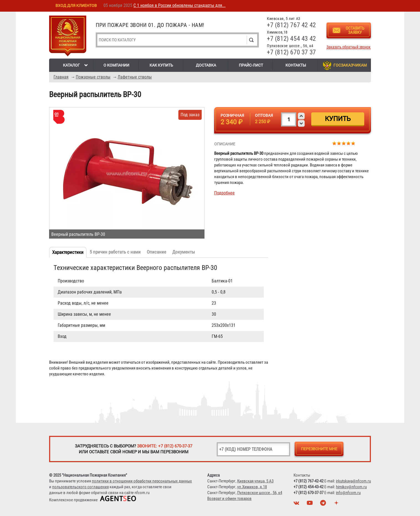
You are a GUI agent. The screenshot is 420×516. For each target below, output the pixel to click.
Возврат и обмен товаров (229, 499)
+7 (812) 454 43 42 (291, 39)
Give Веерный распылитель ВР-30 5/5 (353, 143)
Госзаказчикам (350, 65)
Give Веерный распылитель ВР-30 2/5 (339, 143)
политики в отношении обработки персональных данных (142, 481)
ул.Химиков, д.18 (252, 487)
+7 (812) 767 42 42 (291, 25)
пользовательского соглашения (80, 487)
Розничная (232, 115)
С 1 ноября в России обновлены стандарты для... (179, 5)
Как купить (161, 65)
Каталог (71, 65)
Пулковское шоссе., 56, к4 (260, 493)
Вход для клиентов (76, 6)
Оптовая (264, 115)
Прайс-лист (251, 65)
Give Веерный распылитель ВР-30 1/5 (334, 143)
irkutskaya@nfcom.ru (353, 481)
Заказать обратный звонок (349, 47)
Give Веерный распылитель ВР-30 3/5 (344, 143)
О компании (116, 65)
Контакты (296, 65)
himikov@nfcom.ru (351, 487)
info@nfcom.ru (348, 493)
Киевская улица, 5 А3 (255, 481)
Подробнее (224, 193)
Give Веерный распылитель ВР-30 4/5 (349, 143)
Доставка (206, 65)
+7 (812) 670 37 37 (291, 52)
